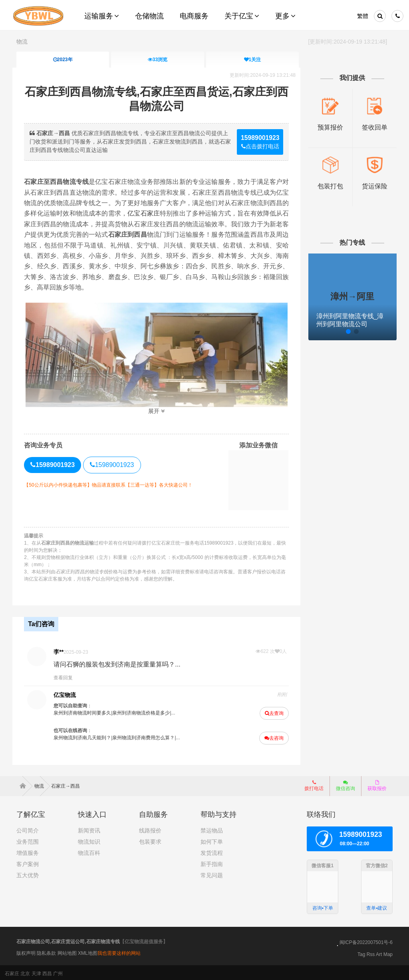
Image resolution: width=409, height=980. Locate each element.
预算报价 (328, 127)
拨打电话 (314, 784)
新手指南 (212, 862)
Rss (371, 952)
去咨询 (272, 736)
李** (62, 650)
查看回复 (67, 676)
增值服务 (28, 851)
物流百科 (89, 851)
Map (388, 952)
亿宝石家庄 (167, 213)
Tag (361, 952)
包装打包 (328, 185)
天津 (36, 972)
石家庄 (12, 972)
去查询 (273, 712)
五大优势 (28, 874)
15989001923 (116, 464)
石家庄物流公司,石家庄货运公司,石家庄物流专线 (68, 940)
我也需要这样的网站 (119, 952)
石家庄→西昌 (66, 784)
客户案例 (28, 862)
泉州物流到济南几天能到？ (86, 736)
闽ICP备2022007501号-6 (366, 940)
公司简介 (28, 829)
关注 (252, 60)
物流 (22, 42)
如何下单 (212, 840)
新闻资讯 (89, 829)
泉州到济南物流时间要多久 (86, 711)
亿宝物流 (68, 693)
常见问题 (212, 874)
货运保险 (371, 185)
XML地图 (88, 952)
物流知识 (89, 840)
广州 (58, 972)
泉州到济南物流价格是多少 (145, 711)
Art (379, 952)
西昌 (47, 972)
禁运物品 (212, 829)
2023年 (63, 60)
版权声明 (26, 952)
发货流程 (212, 851)
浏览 (158, 60)
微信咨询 (342, 786)
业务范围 (28, 840)
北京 (25, 972)
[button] (330, 330)
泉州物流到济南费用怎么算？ (147, 736)
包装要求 (150, 840)
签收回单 (371, 127)
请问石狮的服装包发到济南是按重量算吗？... (120, 663)
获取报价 (377, 784)
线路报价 (150, 829)
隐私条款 (46, 952)
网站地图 (67, 952)
